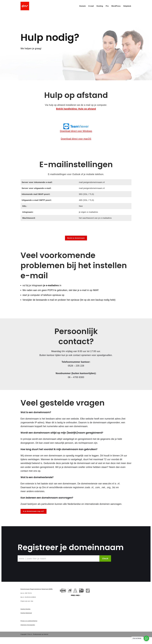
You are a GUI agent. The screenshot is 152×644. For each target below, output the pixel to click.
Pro (107, 6)
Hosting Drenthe (25, 616)
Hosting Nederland (26, 620)
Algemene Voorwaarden (28, 632)
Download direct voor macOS (76, 139)
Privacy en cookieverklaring (29, 628)
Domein (83, 6)
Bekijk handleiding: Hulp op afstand (76, 109)
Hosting (100, 6)
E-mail (91, 6)
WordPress (116, 6)
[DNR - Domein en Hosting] (25, 6)
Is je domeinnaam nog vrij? (34, 518)
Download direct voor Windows (76, 131)
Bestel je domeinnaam (76, 241)
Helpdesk (127, 6)
